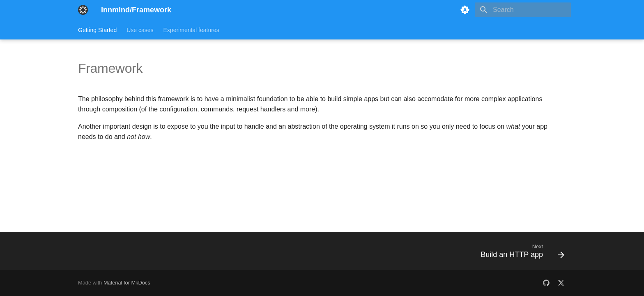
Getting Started (97, 30)
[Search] (523, 10)
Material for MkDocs (127, 283)
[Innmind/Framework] (83, 10)
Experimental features (191, 30)
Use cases (140, 30)
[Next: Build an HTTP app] (520, 253)
